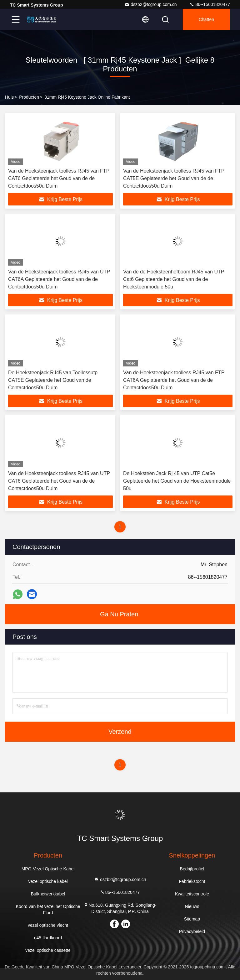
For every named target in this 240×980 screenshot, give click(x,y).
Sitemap (192, 919)
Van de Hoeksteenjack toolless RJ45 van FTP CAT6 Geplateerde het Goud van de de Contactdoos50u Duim (59, 178)
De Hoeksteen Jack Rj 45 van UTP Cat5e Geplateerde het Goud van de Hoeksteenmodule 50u (177, 481)
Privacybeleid (192, 931)
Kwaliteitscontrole (192, 894)
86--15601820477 (210, 4)
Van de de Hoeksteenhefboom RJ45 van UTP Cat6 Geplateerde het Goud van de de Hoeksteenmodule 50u (174, 279)
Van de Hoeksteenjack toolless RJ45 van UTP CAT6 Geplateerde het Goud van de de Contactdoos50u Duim (59, 481)
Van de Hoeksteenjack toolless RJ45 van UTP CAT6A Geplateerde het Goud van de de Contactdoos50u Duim (59, 279)
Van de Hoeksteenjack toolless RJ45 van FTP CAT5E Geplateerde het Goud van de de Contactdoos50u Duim (174, 178)
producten (29, 97)
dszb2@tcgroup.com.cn (150, 4)
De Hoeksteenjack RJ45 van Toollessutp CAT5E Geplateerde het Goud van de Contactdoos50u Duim (53, 380)
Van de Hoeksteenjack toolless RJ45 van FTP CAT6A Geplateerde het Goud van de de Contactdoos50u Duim (174, 380)
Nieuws (192, 906)
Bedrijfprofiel (192, 869)
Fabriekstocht (192, 881)
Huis (9, 97)
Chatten (206, 19)
